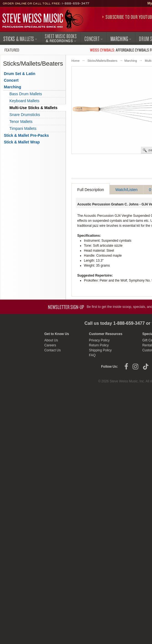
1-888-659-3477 (76, 3)
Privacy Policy (99, 340)
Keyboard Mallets (24, 101)
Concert (11, 80)
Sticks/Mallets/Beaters (102, 61)
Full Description (91, 190)
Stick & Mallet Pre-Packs (26, 135)
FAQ (92, 355)
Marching (131, 61)
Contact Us (52, 350)
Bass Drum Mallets (26, 94)
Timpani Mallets (23, 128)
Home (75, 61)
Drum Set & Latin (20, 74)
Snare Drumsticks (25, 115)
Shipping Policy (100, 350)
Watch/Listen (126, 190)
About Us (51, 340)
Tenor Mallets (21, 122)
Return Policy (99, 345)
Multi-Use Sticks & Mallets (34, 108)
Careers (50, 345)
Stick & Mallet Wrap (22, 142)
